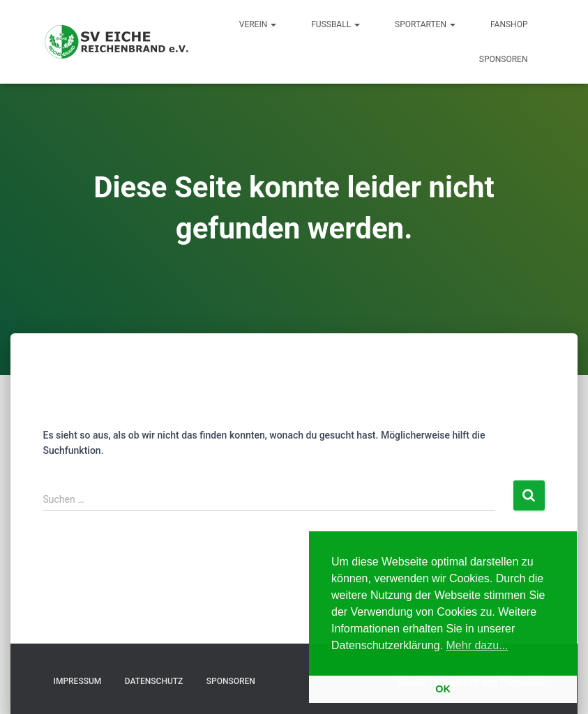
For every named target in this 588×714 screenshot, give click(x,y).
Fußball (336, 24)
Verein (258, 24)
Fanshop (509, 24)
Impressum (78, 681)
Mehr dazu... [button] (477, 645)
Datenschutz (154, 681)
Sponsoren (504, 59)
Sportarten (425, 24)
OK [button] (443, 689)
